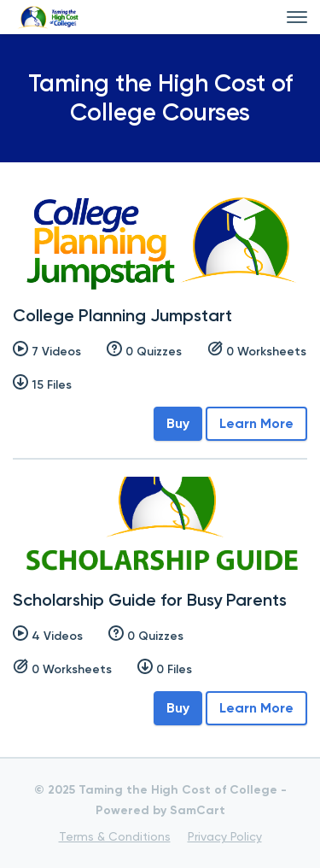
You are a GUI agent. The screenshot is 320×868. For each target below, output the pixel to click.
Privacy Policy (225, 836)
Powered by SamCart (160, 810)
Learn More (256, 423)
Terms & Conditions (115, 836)
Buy (178, 423)
